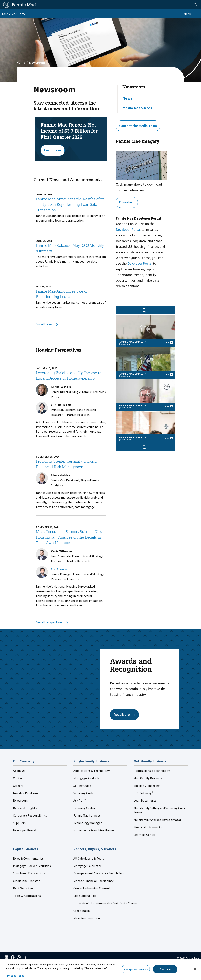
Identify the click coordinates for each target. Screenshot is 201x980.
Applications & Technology (91, 771)
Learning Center (84, 808)
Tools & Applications (27, 896)
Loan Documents (145, 800)
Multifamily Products (148, 778)
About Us (19, 771)
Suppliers (19, 823)
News (127, 98)
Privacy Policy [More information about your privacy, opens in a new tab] (16, 976)
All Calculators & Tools (89, 858)
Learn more (53, 150)
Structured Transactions (29, 873)
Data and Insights (25, 808)
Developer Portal (128, 229)
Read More (124, 714)
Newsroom (134, 88)
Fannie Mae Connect (87, 815)
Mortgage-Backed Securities (32, 866)
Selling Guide (82, 786)
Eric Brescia (59, 569)
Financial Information (148, 827)
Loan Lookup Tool (85, 896)
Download (127, 202)
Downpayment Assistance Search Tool (99, 873)
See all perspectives (52, 622)
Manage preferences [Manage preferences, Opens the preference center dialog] (136, 969)
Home (21, 62)
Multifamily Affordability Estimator (157, 820)
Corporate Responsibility (30, 815)
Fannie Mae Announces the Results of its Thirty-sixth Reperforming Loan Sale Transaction (70, 205)
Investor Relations (26, 793)
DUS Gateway (143, 793)
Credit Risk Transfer (26, 881)
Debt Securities (23, 888)
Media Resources (137, 108)
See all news (47, 324)
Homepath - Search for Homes (94, 830)
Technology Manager (88, 823)
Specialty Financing (147, 786)
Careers (18, 786)
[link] (145, 331)
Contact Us (20, 778)
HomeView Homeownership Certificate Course (105, 903)
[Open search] (190, 5)
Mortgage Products (86, 778)
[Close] (195, 969)
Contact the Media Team (138, 126)
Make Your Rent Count (88, 918)
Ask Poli (79, 800)
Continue (165, 969)
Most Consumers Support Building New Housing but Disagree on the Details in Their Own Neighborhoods (69, 538)
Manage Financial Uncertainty (93, 881)
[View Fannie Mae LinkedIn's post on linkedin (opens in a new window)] (171, 342)
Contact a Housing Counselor (93, 888)
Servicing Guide (84, 793)
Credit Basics (82, 911)
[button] (145, 447)
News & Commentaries (28, 858)
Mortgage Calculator (87, 866)
